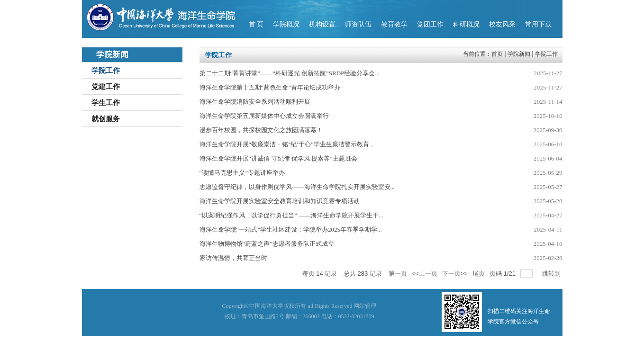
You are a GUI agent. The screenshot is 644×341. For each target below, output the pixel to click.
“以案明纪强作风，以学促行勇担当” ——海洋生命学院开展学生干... (292, 215)
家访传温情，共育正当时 (233, 258)
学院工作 (546, 54)
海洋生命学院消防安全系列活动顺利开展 (255, 102)
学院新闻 (519, 54)
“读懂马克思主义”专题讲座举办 (242, 173)
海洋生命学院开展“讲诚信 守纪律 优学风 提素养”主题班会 (278, 158)
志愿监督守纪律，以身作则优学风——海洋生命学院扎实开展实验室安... (297, 187)
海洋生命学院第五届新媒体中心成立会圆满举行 (264, 116)
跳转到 (552, 274)
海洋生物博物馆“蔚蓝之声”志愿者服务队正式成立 (267, 244)
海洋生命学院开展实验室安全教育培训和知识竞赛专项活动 (280, 201)
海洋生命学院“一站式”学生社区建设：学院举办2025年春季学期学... (291, 229)
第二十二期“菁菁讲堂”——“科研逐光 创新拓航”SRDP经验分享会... (290, 73)
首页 (497, 54)
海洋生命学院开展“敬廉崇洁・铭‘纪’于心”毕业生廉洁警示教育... (287, 144)
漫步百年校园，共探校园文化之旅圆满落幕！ (261, 130)
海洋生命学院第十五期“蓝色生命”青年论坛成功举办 (270, 87)
